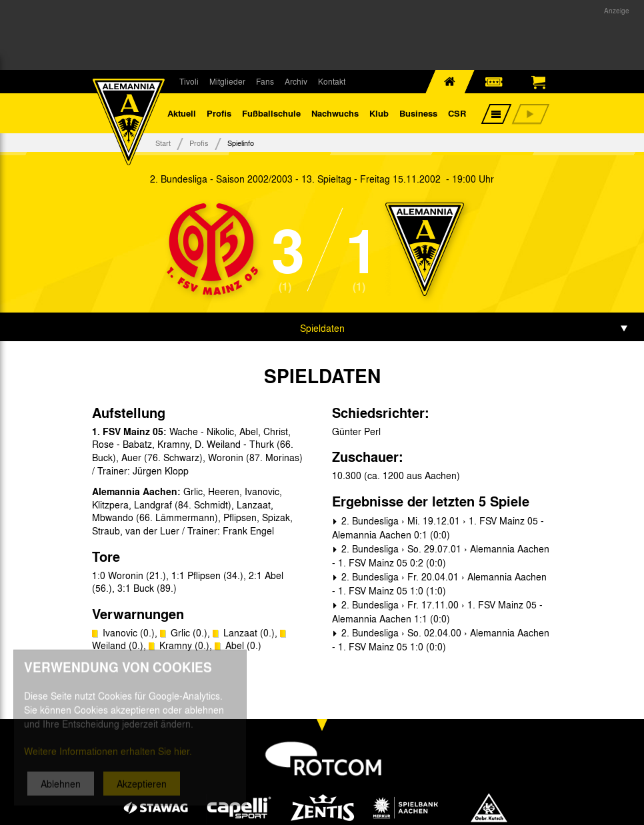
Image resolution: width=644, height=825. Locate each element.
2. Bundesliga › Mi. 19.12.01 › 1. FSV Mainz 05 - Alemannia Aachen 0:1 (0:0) (438, 527)
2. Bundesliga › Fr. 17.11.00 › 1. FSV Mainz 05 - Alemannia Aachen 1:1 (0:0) (437, 611)
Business (418, 113)
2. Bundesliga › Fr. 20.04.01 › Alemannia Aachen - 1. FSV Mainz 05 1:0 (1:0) (439, 583)
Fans (265, 81)
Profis (219, 113)
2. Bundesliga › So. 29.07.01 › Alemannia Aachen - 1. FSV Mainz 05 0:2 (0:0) (441, 555)
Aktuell (182, 113)
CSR (457, 113)
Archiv (296, 81)
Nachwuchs (335, 113)
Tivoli (189, 81)
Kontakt (332, 81)
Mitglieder (227, 81)
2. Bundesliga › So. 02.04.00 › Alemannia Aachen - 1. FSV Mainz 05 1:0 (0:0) (441, 639)
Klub (379, 113)
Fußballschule (271, 113)
